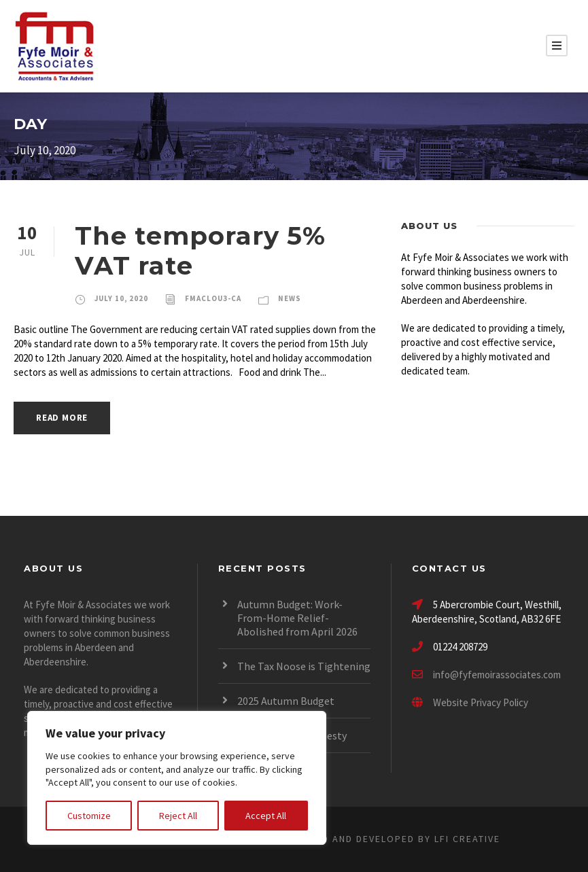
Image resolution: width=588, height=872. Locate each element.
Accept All (266, 816)
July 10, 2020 (121, 298)
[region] (177, 778)
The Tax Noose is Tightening (304, 666)
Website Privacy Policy (470, 702)
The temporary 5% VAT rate (200, 250)
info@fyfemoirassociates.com (497, 675)
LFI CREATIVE (467, 839)
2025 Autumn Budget (286, 701)
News (290, 298)
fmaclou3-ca (213, 298)
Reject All (178, 816)
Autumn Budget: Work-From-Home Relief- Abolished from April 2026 (297, 618)
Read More (62, 418)
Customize (89, 816)
